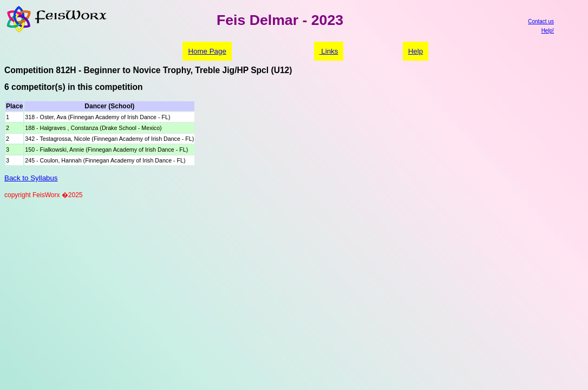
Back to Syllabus (31, 178)
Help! (548, 31)
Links (329, 51)
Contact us (541, 21)
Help (416, 51)
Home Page (207, 51)
